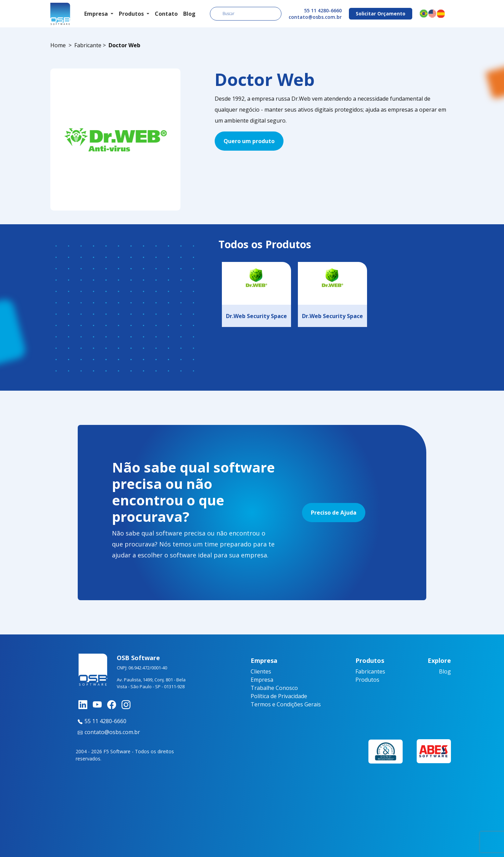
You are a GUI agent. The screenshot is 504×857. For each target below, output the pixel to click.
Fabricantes (370, 671)
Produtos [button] (132, 14)
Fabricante (88, 45)
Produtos (367, 680)
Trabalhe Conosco (274, 688)
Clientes (261, 671)
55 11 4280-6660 (323, 10)
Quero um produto (249, 141)
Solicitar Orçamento (381, 14)
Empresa (262, 680)
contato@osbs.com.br (315, 17)
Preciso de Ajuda (334, 513)
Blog (189, 14)
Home (58, 45)
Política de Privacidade (279, 696)
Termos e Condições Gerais (286, 704)
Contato (166, 14)
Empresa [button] (97, 14)
